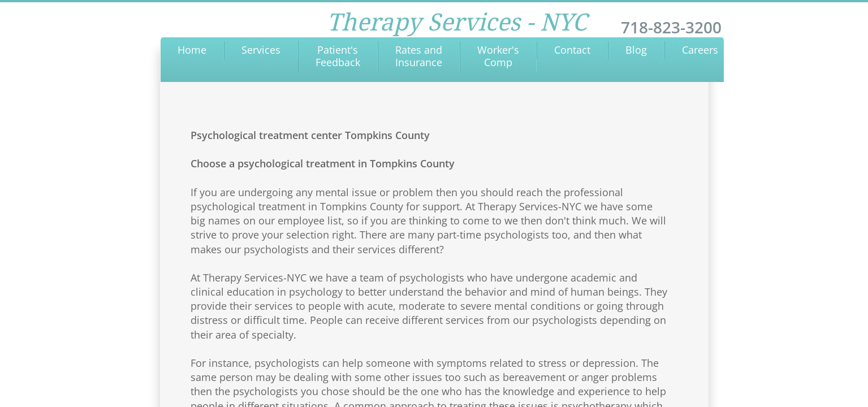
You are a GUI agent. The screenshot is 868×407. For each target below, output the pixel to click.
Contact (572, 50)
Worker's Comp (498, 56)
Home (192, 50)
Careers (700, 50)
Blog (636, 50)
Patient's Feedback (338, 56)
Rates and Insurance (419, 56)
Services (261, 50)
